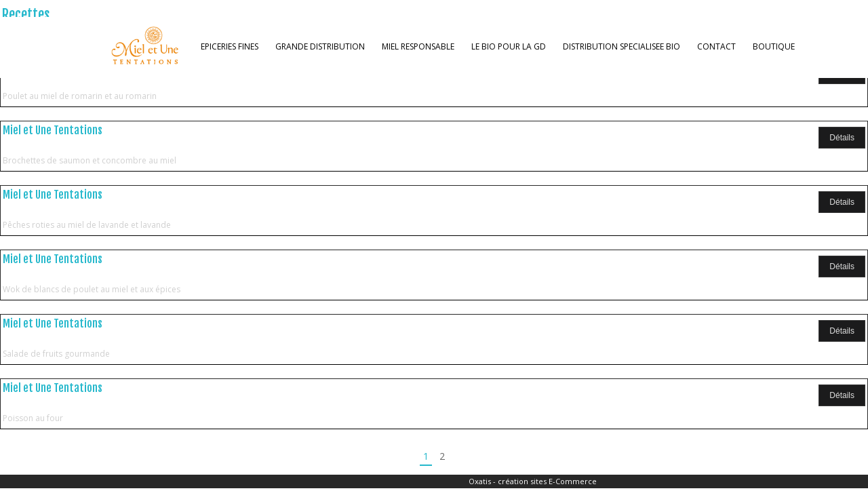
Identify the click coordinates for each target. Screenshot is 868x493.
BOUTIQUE (774, 46)
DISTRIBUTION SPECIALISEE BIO (622, 46)
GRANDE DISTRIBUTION (320, 46)
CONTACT (716, 46)
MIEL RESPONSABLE (418, 46)
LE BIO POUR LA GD (509, 46)
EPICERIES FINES (230, 46)
